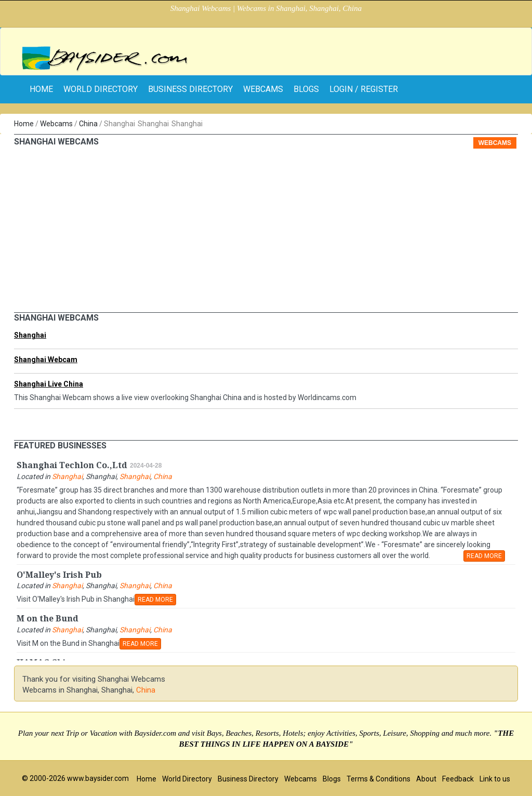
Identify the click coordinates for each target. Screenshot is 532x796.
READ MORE (484, 556)
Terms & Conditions (378, 779)
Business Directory (190, 89)
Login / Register (364, 89)
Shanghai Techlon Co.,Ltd (72, 465)
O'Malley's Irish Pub (59, 575)
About (426, 779)
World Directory (101, 89)
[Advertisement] (266, 234)
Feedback (458, 779)
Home (24, 124)
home (41, 89)
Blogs (306, 89)
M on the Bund (48, 619)
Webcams (263, 89)
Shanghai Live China (49, 384)
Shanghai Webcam (46, 360)
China (88, 124)
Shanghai (30, 335)
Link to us (495, 779)
